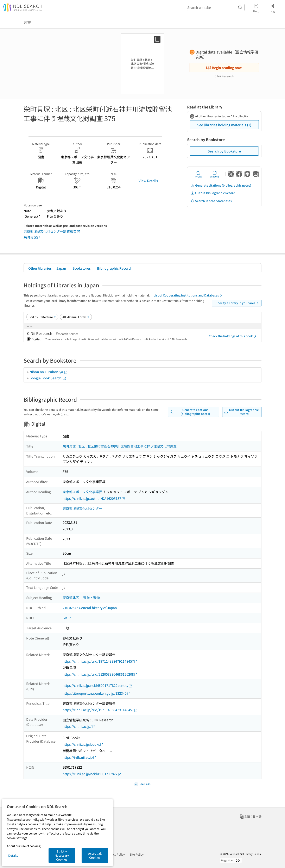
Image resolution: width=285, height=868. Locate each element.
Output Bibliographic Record (213, 193)
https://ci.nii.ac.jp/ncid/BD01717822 (92, 774)
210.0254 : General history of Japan (90, 608)
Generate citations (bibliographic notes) (221, 185)
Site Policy (137, 854)
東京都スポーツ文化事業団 (82, 492)
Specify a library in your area (238, 303)
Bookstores (82, 268)
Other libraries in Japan (47, 268)
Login (274, 8)
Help (256, 8)
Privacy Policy (116, 854)
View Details (148, 181)
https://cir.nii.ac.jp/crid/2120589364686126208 (100, 674)
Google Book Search (48, 378)
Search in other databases (211, 201)
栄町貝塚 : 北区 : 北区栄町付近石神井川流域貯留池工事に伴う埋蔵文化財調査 (120, 446)
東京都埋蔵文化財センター (82, 508)
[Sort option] (42, 317)
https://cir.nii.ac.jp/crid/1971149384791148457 (100, 661)
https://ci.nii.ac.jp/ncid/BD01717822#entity (97, 685)
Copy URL (215, 174)
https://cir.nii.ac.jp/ (79, 726)
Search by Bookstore (224, 151)
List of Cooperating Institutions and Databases (189, 295)
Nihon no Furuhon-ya (49, 372)
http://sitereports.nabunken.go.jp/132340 (97, 693)
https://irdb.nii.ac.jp (80, 757)
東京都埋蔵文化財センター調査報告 (52, 231)
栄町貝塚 (32, 237)
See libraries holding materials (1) (224, 125)
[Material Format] (76, 317)
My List (198, 174)
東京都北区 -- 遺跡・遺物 (81, 598)
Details (13, 855)
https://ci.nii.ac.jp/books (83, 744)
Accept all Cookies (95, 855)
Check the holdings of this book (233, 336)
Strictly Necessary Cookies (62, 855)
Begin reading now (224, 68)
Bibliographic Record (114, 268)
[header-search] (216, 7)
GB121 (68, 618)
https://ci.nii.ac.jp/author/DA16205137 (94, 498)
